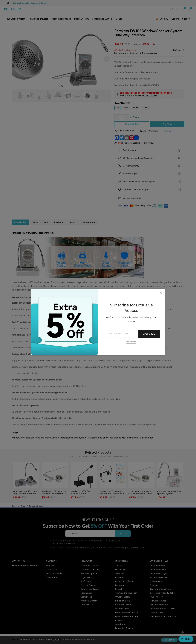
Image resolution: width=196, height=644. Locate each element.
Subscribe (149, 334)
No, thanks (131, 342)
